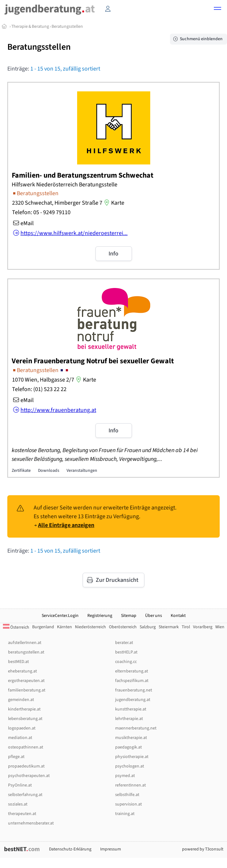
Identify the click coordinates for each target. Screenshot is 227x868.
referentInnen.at (130, 785)
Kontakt (178, 616)
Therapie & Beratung (30, 26)
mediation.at (20, 738)
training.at (125, 814)
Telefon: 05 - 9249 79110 (41, 212)
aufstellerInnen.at (25, 643)
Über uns (154, 616)
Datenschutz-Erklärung (70, 849)
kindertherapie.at (24, 709)
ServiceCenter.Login (60, 616)
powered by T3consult (203, 849)
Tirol (186, 627)
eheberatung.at (22, 671)
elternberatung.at (132, 671)
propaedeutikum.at (26, 766)
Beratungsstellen (67, 26)
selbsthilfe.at (127, 795)
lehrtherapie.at (129, 719)
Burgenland (43, 627)
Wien (220, 627)
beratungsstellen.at (26, 652)
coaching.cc (126, 662)
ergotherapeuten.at (26, 681)
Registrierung (100, 616)
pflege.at (16, 757)
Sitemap (129, 616)
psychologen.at (130, 766)
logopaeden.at (22, 728)
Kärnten (65, 627)
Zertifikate (21, 471)
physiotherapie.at (132, 757)
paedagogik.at (128, 747)
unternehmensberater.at (31, 823)
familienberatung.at (27, 690)
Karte (113, 203)
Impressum (111, 849)
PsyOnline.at (20, 785)
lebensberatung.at (25, 719)
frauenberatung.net (134, 690)
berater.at (124, 643)
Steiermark (169, 627)
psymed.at (125, 776)
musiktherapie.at (131, 738)
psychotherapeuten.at (29, 776)
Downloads (49, 471)
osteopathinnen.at (26, 747)
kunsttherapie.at (131, 709)
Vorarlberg (203, 627)
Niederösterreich (90, 627)
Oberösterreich (123, 627)
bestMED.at (18, 662)
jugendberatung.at (133, 700)
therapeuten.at (22, 814)
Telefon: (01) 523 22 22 (39, 389)
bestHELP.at (126, 652)
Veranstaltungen (82, 471)
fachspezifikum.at (132, 681)
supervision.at (128, 804)
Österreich (16, 627)
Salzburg (148, 627)
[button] (217, 10)
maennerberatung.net (136, 728)
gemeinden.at (21, 700)
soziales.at (18, 804)
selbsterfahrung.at (25, 795)
